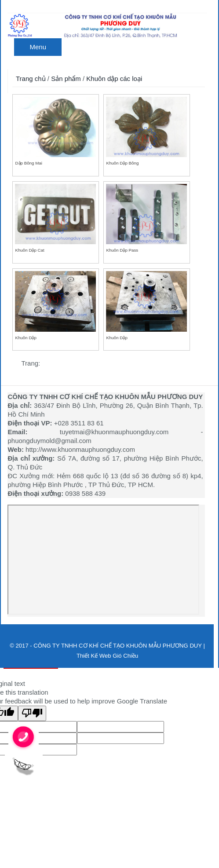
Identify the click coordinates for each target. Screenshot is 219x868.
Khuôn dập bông (122, 163)
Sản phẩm (66, 79)
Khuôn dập (26, 338)
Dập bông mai (28, 163)
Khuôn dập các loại (114, 79)
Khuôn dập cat (29, 250)
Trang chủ (31, 79)
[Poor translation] (32, 713)
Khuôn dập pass (122, 250)
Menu (38, 47)
